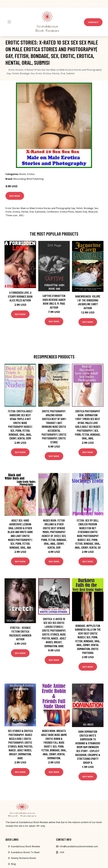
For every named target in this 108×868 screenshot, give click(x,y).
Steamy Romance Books (23, 858)
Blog (13, 864)
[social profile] (19, 4)
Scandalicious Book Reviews (25, 846)
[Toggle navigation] (9, 22)
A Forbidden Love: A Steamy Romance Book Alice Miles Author (20, 296)
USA (64, 4)
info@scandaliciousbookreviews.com (85, 4)
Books (23, 174)
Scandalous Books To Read (25, 852)
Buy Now (15, 196)
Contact (93, 22)
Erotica (31, 174)
